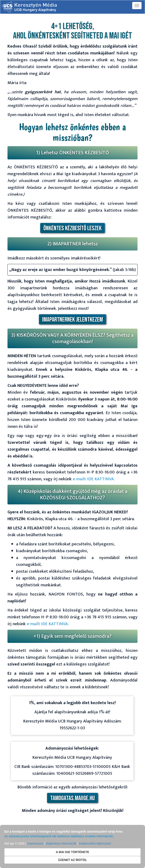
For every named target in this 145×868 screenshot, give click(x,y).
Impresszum (35, 843)
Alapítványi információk (61, 843)
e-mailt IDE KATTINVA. (94, 479)
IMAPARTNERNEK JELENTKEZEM (72, 320)
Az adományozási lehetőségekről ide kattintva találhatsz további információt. (59, 836)
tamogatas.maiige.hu (72, 798)
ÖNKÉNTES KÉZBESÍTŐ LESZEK (72, 228)
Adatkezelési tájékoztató (95, 843)
